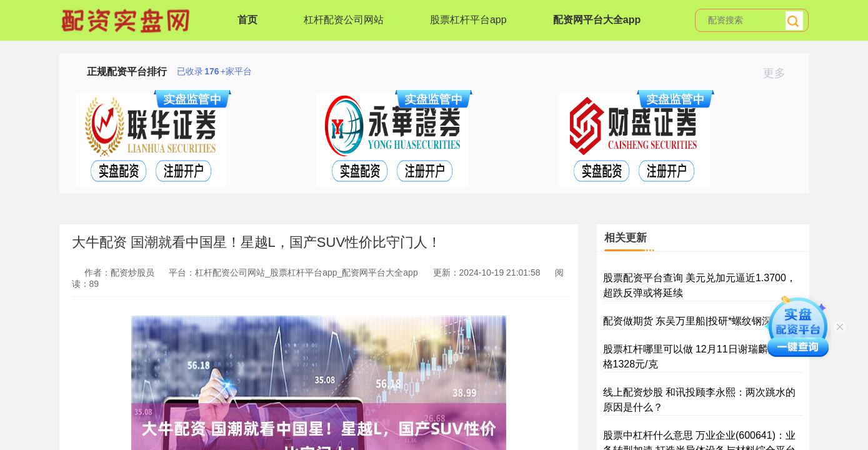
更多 (780, 73)
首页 (247, 20)
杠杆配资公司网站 (344, 20)
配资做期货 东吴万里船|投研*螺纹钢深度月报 (703, 321)
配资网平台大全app (597, 20)
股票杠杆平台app (468, 20)
